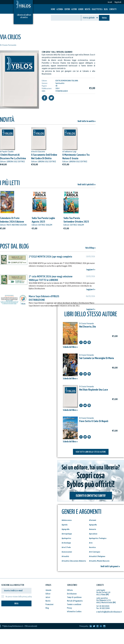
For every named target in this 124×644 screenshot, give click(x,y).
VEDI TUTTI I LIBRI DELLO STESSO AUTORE (91, 452)
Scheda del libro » (70, 347)
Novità (88, 9)
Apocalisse (93, 534)
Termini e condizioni (74, 604)
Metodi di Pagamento (75, 601)
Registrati (118, 2)
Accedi (110, 2)
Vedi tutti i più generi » (110, 567)
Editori (67, 9)
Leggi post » (91, 270)
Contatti (113, 9)
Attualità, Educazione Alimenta (74, 561)
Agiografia (93, 525)
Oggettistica (97, 9)
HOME (53, 9)
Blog (106, 9)
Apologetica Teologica (98, 538)
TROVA (104, 18)
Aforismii (93, 520)
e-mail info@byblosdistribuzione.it (109, 612)
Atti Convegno (95, 552)
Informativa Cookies (74, 612)
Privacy (70, 608)
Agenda (65, 525)
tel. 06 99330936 (103, 606)
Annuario (93, 529)
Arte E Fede (66, 547)
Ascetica (92, 547)
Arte (91, 543)
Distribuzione (72, 594)
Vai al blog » (90, 248)
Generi (81, 9)
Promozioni (49, 604)
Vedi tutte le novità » (87, 121)
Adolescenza (67, 520)
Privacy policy (84, 626)
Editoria (70, 590)
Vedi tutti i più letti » (87, 185)
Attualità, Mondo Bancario (99, 561)
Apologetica (66, 538)
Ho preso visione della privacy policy (19, 597)
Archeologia (66, 543)
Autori (74, 9)
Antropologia (67, 534)
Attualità (65, 556)
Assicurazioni (67, 552)
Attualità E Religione (97, 556)
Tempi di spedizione (74, 597)
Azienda (60, 9)
